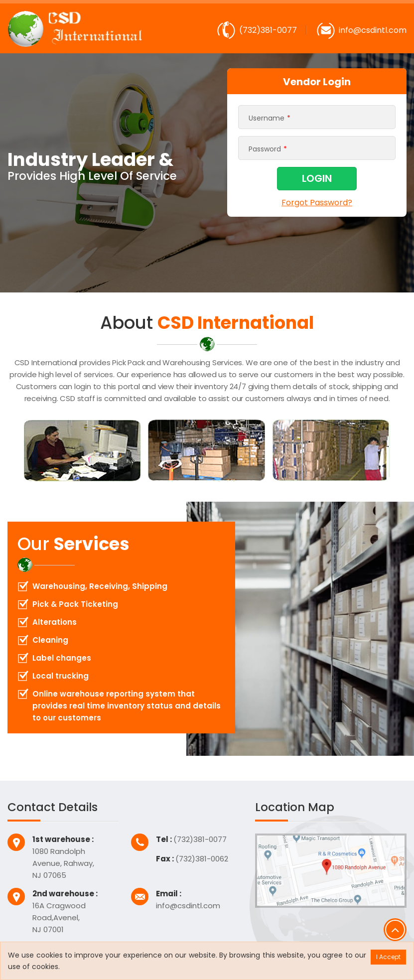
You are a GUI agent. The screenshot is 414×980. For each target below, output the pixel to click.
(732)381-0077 (268, 30)
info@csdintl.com (373, 30)
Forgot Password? (317, 202)
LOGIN (317, 178)
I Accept (388, 957)
